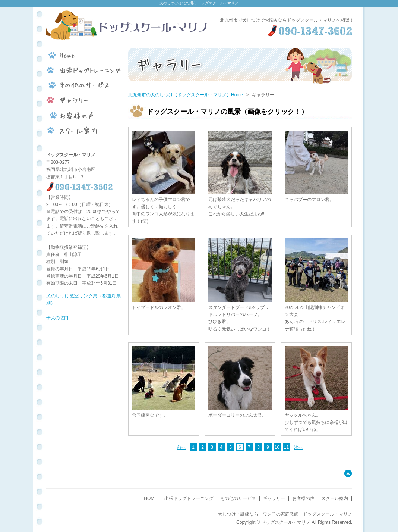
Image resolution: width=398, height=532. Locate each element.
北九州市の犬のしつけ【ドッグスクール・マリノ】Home (186, 95)
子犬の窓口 (57, 318)
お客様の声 (303, 498)
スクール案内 (335, 498)
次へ (298, 447)
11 (286, 447)
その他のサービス (238, 498)
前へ (181, 447)
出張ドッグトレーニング (189, 498)
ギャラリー (274, 498)
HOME (151, 498)
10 (277, 447)
